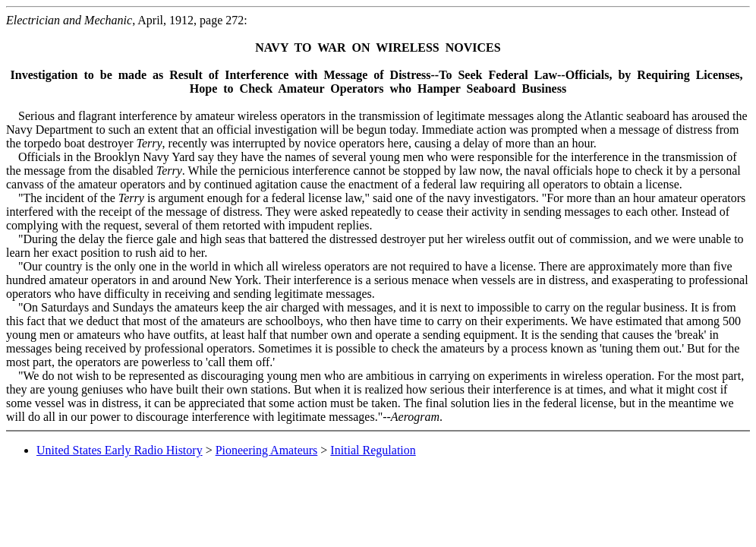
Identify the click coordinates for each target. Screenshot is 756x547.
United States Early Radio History (120, 450)
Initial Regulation (373, 450)
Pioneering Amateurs (267, 450)
